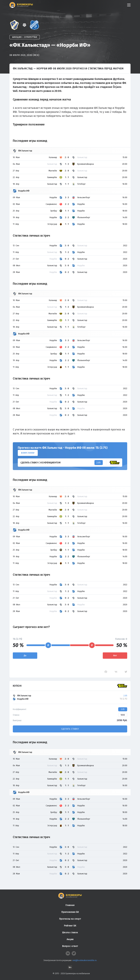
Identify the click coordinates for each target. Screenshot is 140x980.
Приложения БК (70, 912)
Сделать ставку (70, 729)
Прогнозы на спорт (70, 919)
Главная (70, 905)
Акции (70, 939)
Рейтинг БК (70, 926)
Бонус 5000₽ (28, 453)
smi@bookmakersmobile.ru (84, 960)
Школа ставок (70, 932)
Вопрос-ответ (70, 946)
